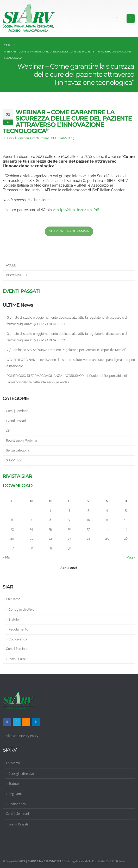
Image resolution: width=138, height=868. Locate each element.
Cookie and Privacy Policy (20, 736)
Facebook (7, 722)
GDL (54, 138)
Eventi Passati (40, 138)
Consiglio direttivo (22, 610)
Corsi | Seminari (18, 138)
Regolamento (18, 629)
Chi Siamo (13, 599)
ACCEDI (12, 265)
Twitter (17, 722)
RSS (26, 722)
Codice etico (18, 639)
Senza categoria (18, 450)
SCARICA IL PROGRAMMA (69, 231)
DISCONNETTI (16, 275)
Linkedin (36, 722)
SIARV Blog (67, 138)
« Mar (7, 557)
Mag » (131, 557)
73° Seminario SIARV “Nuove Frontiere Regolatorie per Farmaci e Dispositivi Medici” (66, 350)
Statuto (14, 620)
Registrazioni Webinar (22, 441)
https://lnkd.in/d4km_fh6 (78, 210)
